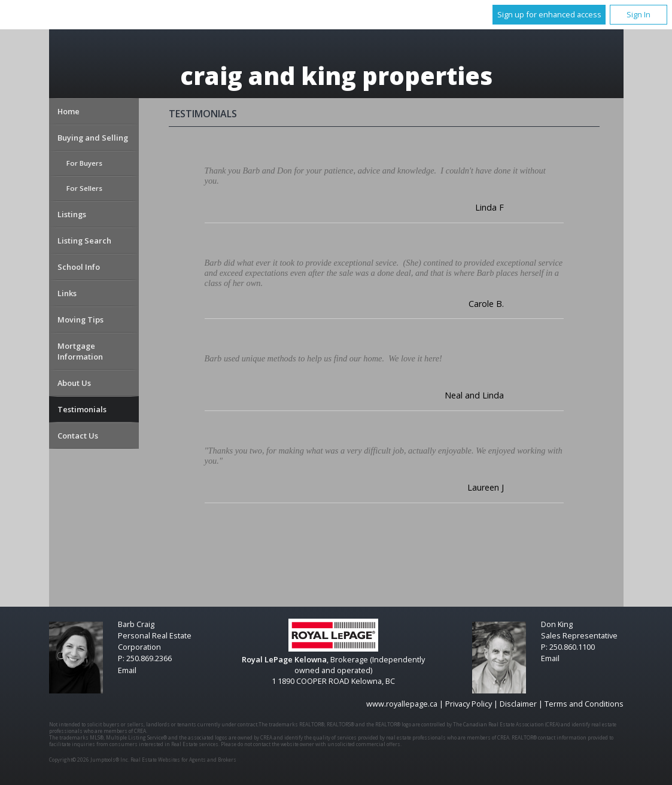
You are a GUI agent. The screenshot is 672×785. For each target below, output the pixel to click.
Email (127, 670)
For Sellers (84, 188)
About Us (74, 383)
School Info (79, 267)
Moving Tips (80, 320)
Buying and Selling (93, 138)
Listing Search (84, 241)
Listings (72, 214)
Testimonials (82, 409)
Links (67, 293)
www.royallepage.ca (402, 704)
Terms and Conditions (584, 704)
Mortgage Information (80, 351)
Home (69, 111)
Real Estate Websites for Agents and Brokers (183, 760)
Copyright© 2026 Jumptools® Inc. (89, 760)
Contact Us (78, 436)
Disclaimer (518, 704)
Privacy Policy (469, 704)
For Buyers (84, 163)
